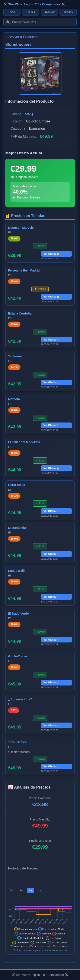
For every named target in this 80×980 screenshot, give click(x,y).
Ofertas (31, 12)
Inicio (12, 12)
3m (22, 891)
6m (31, 891)
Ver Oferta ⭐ (52, 254)
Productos (49, 12)
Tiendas (68, 12)
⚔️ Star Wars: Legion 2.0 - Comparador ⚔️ (34, 4)
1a (39, 891)
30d (12, 891)
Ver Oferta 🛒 (52, 340)
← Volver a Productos (22, 37)
